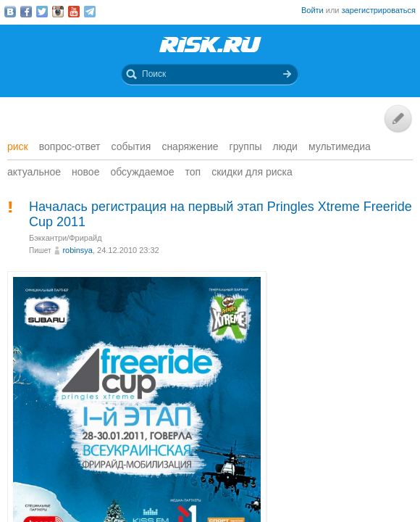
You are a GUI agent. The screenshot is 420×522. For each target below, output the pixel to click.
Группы (246, 146)
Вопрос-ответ (70, 146)
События (131, 146)
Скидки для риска (252, 172)
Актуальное (34, 172)
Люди (285, 146)
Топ (193, 172)
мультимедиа (340, 146)
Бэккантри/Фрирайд (66, 238)
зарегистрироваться (379, 10)
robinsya (77, 250)
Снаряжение (190, 146)
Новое (85, 172)
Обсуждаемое (142, 172)
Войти (312, 10)
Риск (18, 146)
